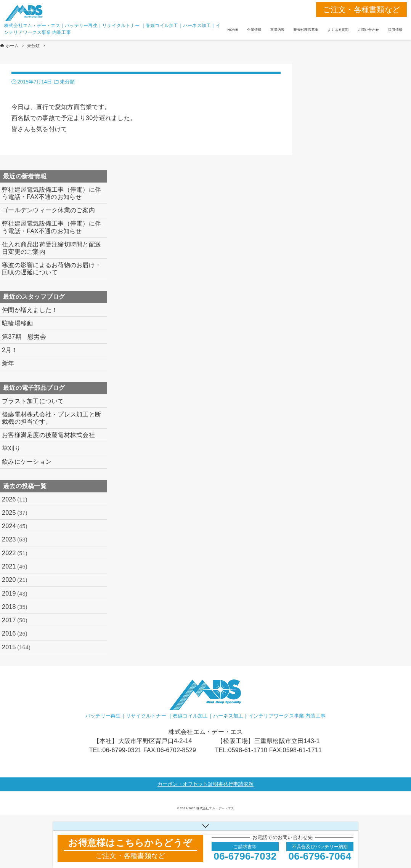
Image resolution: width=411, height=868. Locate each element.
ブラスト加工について (33, 401)
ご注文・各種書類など (362, 10)
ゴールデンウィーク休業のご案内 (48, 210)
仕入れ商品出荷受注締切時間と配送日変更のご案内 (51, 248)
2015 (16, 647)
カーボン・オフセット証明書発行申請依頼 (205, 784)
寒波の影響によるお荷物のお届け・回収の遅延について (51, 269)
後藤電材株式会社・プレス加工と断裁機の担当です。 (51, 418)
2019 (15, 594)
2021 (15, 567)
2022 (15, 553)
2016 (15, 634)
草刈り (11, 448)
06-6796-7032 (245, 856)
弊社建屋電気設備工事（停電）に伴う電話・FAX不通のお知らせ (51, 193)
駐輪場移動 (17, 323)
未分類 (67, 82)
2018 (15, 607)
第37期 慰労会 (24, 337)
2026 (15, 500)
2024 (15, 526)
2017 (15, 620)
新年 (8, 363)
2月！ (10, 350)
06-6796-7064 (320, 856)
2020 (15, 580)
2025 (15, 513)
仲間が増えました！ (30, 310)
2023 (15, 540)
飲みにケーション (27, 462)
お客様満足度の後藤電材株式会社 (48, 435)
